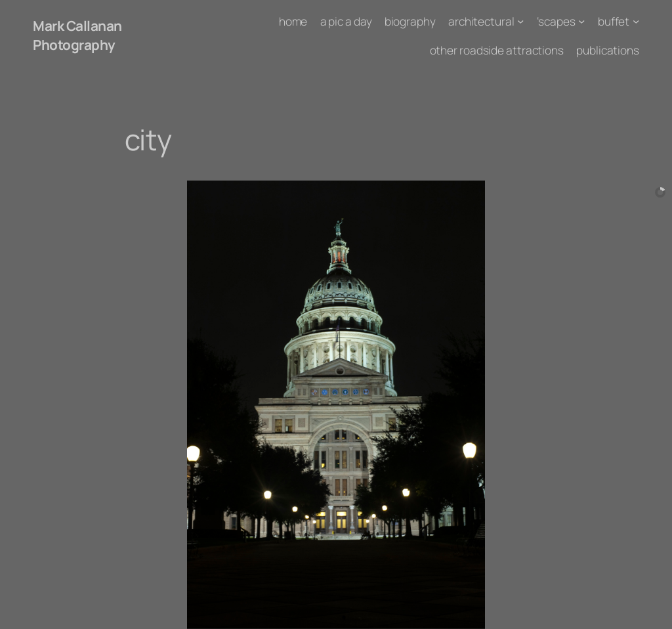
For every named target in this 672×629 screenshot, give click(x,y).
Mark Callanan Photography (77, 35)
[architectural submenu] (520, 21)
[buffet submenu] (636, 21)
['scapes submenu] (581, 21)
